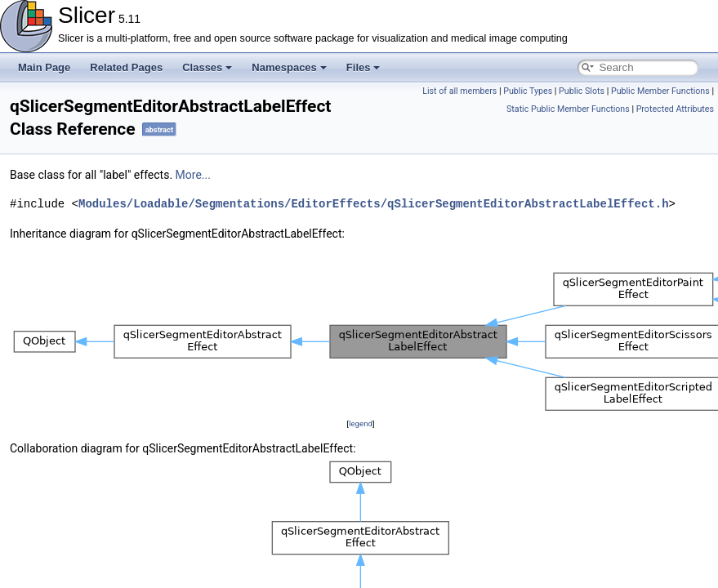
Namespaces (289, 67)
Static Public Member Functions (568, 109)
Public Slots (582, 91)
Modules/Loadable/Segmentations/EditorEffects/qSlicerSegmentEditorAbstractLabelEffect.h (373, 204)
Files (363, 67)
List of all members (459, 91)
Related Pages (126, 67)
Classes (207, 67)
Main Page (44, 67)
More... (193, 175)
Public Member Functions (660, 91)
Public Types (528, 91)
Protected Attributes (675, 109)
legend (361, 423)
